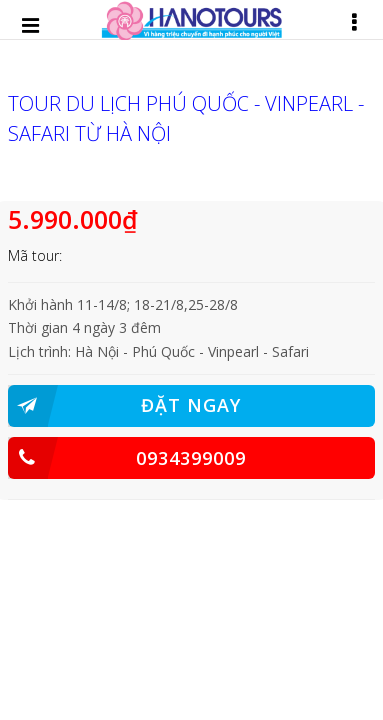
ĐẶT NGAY (125, 406)
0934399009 (127, 458)
